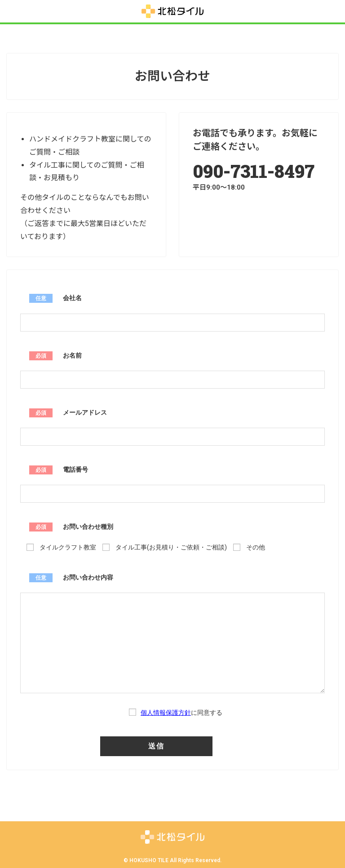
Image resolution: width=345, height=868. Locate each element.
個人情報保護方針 (166, 713)
